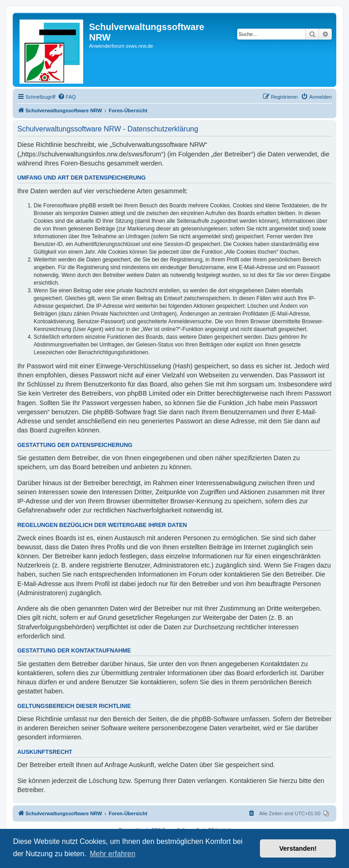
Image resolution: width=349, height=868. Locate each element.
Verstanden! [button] (298, 848)
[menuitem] (67, 97)
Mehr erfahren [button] (112, 854)
